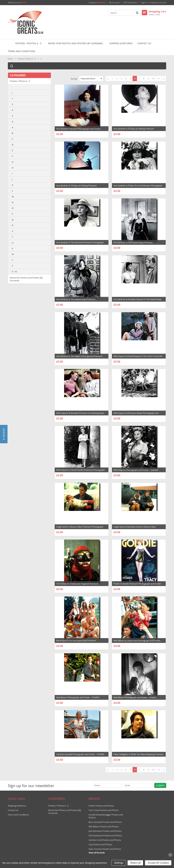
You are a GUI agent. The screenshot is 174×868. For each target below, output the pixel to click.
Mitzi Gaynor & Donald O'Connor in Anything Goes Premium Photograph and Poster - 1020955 (80, 415)
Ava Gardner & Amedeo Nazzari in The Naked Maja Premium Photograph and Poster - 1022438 (137, 301)
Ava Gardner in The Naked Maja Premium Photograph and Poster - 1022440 (133, 244)
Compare (97, 3)
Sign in (144, 3)
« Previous (108, 79)
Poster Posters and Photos (101, 806)
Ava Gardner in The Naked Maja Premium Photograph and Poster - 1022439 (76, 301)
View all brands (97, 853)
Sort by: (74, 79)
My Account (114, 3)
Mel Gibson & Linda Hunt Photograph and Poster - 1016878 (137, 642)
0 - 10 (14, 272)
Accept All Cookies (158, 863)
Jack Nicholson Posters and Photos (105, 831)
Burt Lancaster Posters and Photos (105, 822)
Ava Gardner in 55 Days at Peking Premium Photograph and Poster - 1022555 (134, 130)
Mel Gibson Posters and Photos (104, 827)
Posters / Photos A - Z (28, 43)
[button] (4, 434)
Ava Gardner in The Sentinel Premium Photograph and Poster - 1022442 (80, 244)
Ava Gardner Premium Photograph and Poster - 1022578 (79, 130)
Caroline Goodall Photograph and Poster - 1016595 (80, 754)
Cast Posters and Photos (100, 844)
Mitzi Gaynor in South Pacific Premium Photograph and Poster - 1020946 (81, 471)
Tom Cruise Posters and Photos (104, 810)
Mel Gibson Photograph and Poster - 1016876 (78, 697)
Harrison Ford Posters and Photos (105, 840)
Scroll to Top (170, 855)
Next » (164, 79)
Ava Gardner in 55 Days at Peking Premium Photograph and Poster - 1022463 (77, 187)
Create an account (158, 3)
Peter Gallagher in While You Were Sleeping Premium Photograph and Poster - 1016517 (138, 756)
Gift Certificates (130, 3)
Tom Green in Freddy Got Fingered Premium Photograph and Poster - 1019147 (77, 585)
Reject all (135, 863)
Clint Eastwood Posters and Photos (105, 835)
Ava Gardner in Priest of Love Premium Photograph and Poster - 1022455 (138, 187)
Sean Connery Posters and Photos (105, 849)
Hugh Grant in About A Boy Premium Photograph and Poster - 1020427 (80, 528)
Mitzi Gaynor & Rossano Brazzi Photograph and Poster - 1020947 (136, 415)
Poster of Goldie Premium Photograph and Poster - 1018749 (138, 585)
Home (10, 59)
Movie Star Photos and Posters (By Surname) (75, 43)
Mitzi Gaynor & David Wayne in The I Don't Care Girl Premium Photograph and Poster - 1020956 (138, 358)
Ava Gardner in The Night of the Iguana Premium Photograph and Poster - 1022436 (79, 358)
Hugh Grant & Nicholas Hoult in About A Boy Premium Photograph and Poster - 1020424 (135, 528)
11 (159, 79)
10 (153, 79)
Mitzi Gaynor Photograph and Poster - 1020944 (136, 470)
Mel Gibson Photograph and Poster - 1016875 (135, 697)
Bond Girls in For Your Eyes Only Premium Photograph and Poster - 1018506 (76, 642)
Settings (119, 863)
